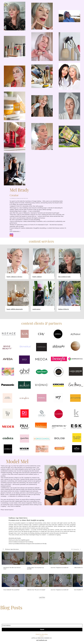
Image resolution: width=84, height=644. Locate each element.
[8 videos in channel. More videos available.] (42, 572)
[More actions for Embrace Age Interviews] (11, 549)
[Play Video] (13, 558)
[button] (11, 549)
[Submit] (42, 630)
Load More (42, 597)
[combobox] (76, 549)
